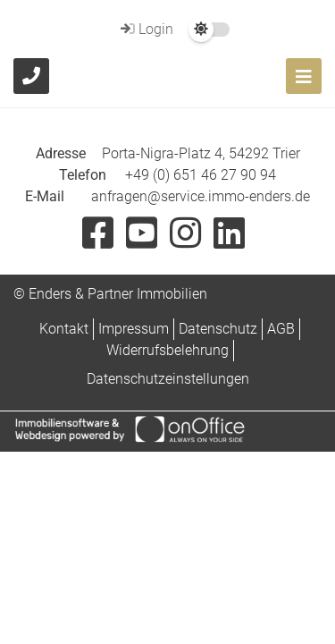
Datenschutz (218, 329)
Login (145, 29)
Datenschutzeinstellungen (168, 379)
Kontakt (64, 329)
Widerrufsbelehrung (167, 350)
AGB (281, 329)
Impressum (134, 329)
